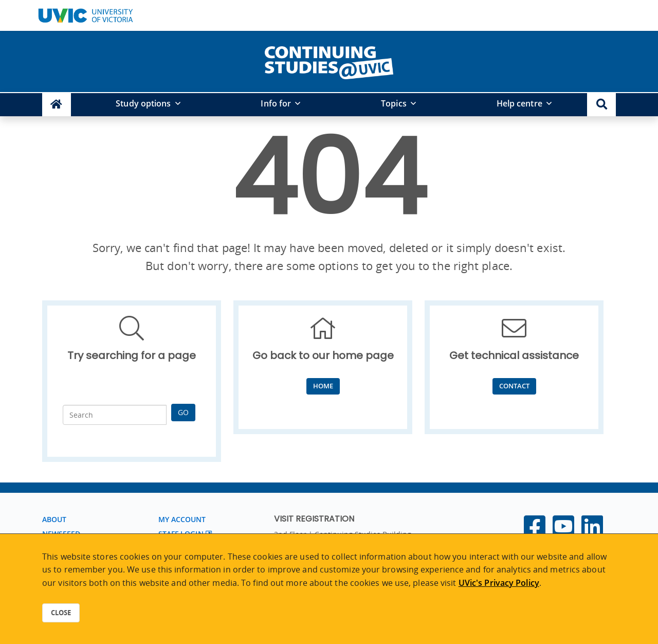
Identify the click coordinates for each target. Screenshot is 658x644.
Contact (514, 386)
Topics (394, 103)
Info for (276, 103)
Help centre (519, 103)
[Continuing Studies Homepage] (57, 105)
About (54, 519)
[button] (601, 105)
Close (61, 613)
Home (323, 386)
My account (182, 519)
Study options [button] (143, 103)
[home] (329, 61)
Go (183, 412)
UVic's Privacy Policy (499, 583)
